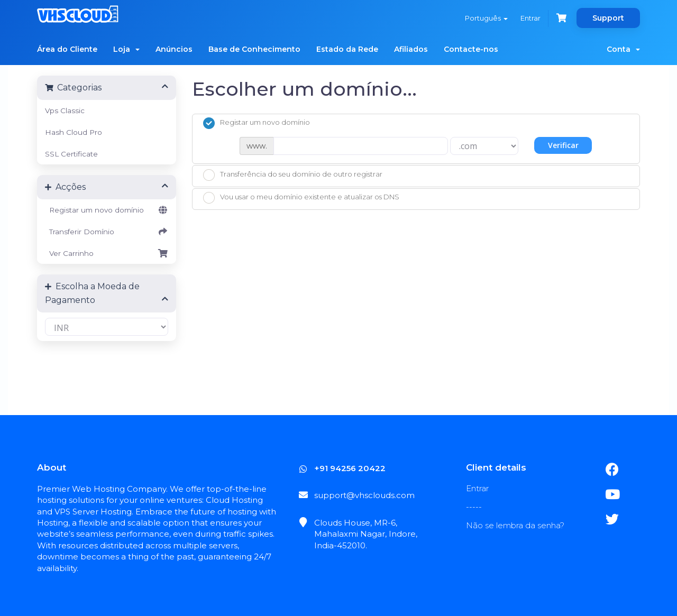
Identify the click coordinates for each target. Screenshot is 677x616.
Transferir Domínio (107, 232)
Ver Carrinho (107, 253)
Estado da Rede (347, 49)
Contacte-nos (471, 49)
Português (486, 18)
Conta (623, 49)
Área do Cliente (67, 49)
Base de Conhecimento (254, 49)
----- (474, 507)
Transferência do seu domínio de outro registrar (293, 175)
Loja (126, 49)
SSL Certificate (71, 154)
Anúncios (174, 49)
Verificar (563, 145)
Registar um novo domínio (107, 210)
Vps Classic (65, 111)
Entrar (530, 18)
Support (608, 18)
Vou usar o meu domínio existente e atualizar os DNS (301, 198)
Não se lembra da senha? (515, 525)
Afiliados (411, 49)
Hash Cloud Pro (74, 132)
